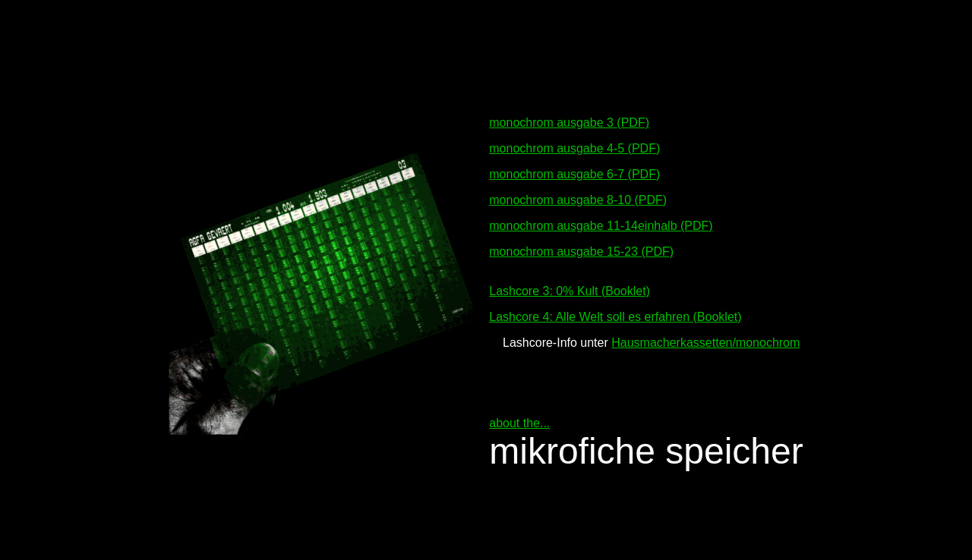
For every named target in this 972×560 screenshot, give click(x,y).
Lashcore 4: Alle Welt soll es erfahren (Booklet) (615, 310)
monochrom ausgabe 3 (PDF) (569, 116)
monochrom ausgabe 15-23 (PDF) (581, 245)
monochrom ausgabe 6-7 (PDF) (574, 167)
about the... (519, 416)
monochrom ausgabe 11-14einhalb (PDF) (601, 219)
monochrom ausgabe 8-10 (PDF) (578, 193)
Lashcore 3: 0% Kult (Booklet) (570, 284)
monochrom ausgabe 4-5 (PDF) (574, 142)
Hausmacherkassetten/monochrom (705, 336)
